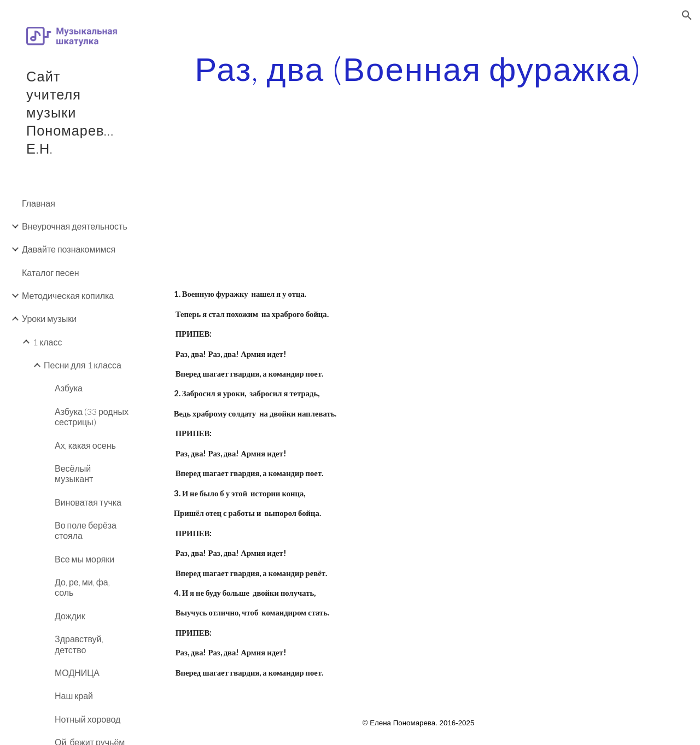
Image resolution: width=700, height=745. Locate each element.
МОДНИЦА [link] (77, 673)
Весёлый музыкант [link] (74, 473)
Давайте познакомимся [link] (69, 249)
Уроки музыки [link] (49, 318)
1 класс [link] (47, 342)
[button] (687, 15)
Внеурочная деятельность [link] (75, 226)
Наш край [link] (74, 696)
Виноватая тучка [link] (88, 502)
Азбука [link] (69, 388)
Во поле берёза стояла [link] (86, 530)
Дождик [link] (70, 616)
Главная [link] (39, 203)
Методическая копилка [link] (68, 295)
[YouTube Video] (291, 207)
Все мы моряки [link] (84, 559)
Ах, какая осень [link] (85, 445)
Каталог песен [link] (50, 272)
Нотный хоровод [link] (87, 719)
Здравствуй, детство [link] (79, 644)
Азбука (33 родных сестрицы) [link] (92, 417)
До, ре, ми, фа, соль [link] (82, 587)
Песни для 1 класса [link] (83, 365)
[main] (419, 68)
